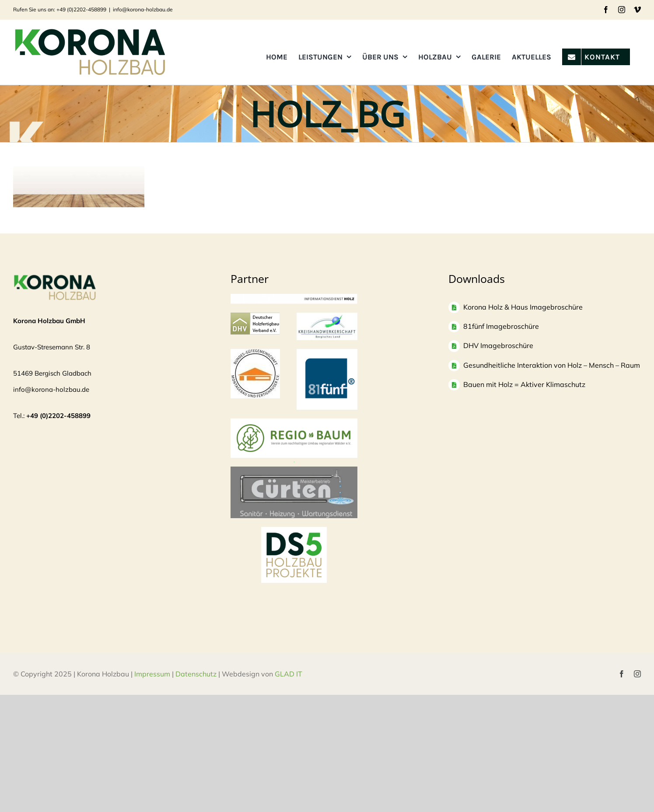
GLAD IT (289, 674)
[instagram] (637, 674)
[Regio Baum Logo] (294, 423)
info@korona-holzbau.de (143, 9)
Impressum (152, 674)
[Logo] (255, 353)
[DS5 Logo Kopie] (294, 536)
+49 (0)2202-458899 (58, 416)
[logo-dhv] (255, 317)
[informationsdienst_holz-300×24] (294, 298)
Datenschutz (196, 674)
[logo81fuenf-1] (327, 353)
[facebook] (622, 674)
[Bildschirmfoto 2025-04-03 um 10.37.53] (294, 471)
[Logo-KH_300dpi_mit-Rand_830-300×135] (327, 317)
